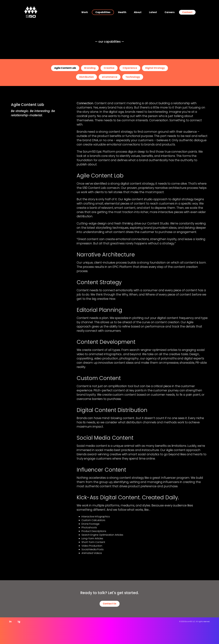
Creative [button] (109, 68)
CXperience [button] (130, 68)
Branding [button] (90, 68)
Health (122, 12)
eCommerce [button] (110, 77)
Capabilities (103, 12)
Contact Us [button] (110, 604)
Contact (187, 12)
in (10, 622)
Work (85, 12)
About (138, 12)
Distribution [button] (86, 77)
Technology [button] (133, 77)
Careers (170, 12)
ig (19, 622)
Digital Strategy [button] (155, 68)
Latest (153, 12)
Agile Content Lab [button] (65, 68)
